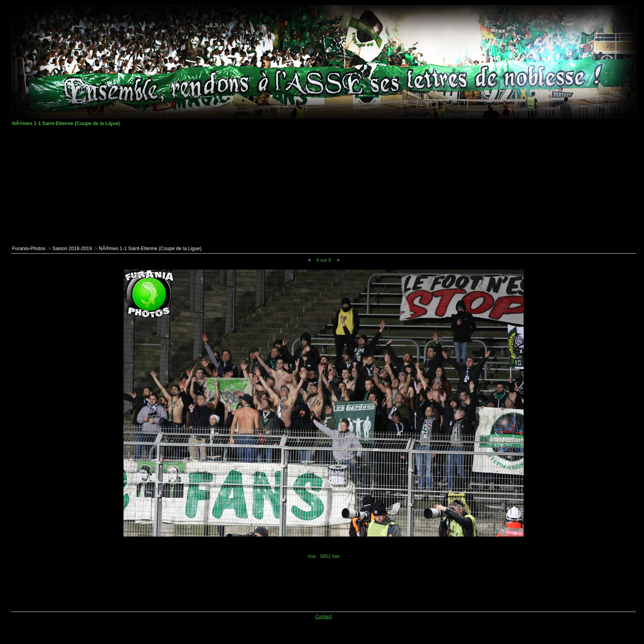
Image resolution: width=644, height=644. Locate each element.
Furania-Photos (29, 249)
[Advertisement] (324, 186)
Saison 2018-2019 (72, 249)
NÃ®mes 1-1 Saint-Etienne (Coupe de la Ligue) (150, 249)
